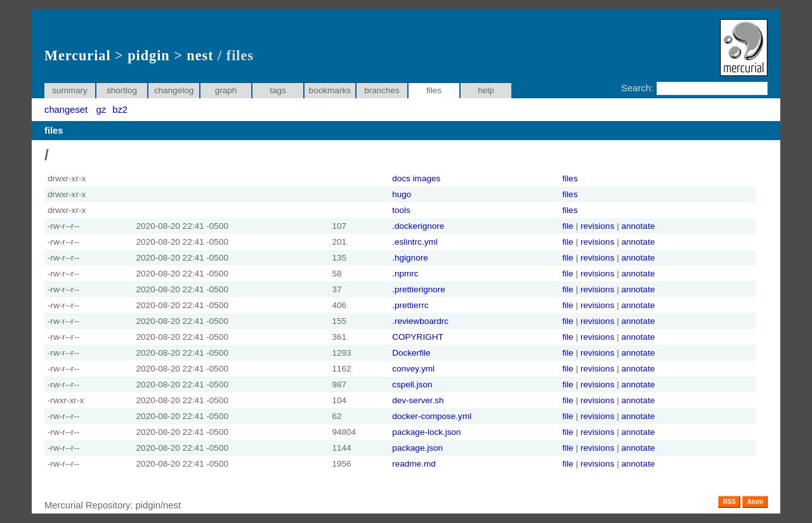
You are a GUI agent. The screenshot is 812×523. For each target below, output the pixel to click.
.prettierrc (410, 305)
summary (70, 90)
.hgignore (410, 258)
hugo (402, 194)
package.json (417, 448)
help (486, 90)
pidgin (148, 55)
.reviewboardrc (420, 321)
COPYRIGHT (418, 337)
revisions (597, 226)
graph (226, 90)
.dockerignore (418, 226)
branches (382, 90)
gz (101, 110)
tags (278, 90)
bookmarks (330, 90)
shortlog (122, 90)
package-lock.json (426, 432)
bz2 (120, 110)
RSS (729, 502)
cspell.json (412, 384)
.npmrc (405, 274)
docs (401, 178)
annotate (638, 226)
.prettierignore (419, 289)
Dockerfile (411, 353)
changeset (66, 110)
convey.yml (413, 369)
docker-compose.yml (432, 416)
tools (401, 210)
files (570, 178)
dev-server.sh (418, 400)
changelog (174, 90)
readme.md (414, 464)
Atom (755, 502)
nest (200, 55)
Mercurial (78, 55)
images (427, 178)
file (568, 226)
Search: (637, 88)
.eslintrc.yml (415, 242)
